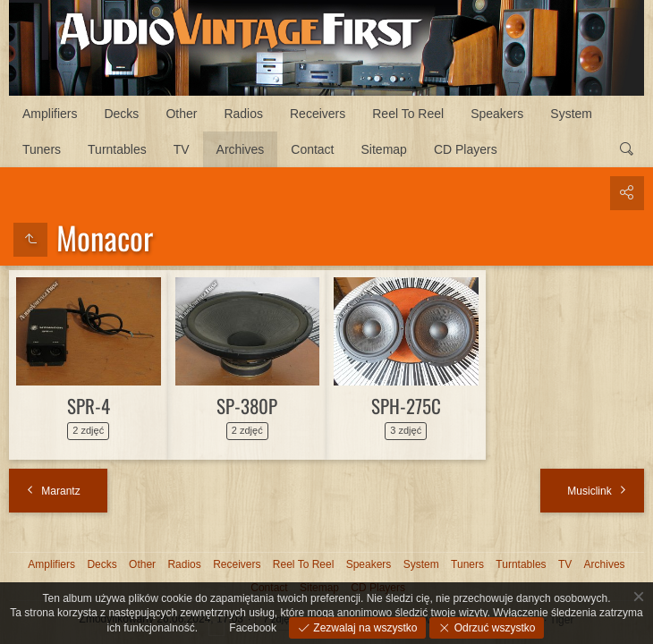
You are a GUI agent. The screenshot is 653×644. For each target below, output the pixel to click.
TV (182, 149)
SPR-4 (89, 406)
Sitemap (384, 149)
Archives (241, 149)
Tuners (42, 149)
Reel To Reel (408, 114)
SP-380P (247, 406)
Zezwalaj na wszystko (364, 628)
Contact (312, 149)
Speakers (497, 114)
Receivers (318, 114)
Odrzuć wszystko (493, 628)
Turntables (117, 149)
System (571, 114)
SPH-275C (406, 406)
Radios (243, 114)
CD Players (466, 149)
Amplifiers (50, 114)
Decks (121, 114)
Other (181, 114)
